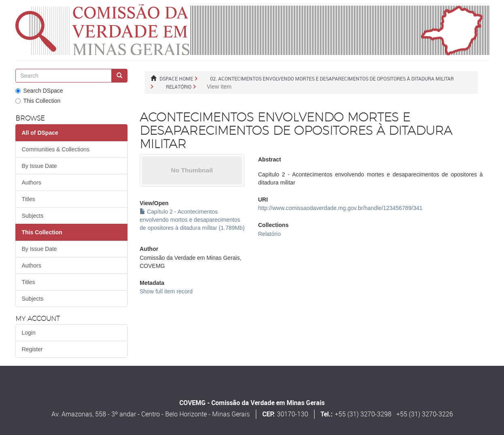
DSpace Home (176, 79)
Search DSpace (39, 91)
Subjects (33, 216)
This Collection (38, 101)
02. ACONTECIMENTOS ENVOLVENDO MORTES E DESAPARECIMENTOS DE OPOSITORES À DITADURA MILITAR (332, 79)
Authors (32, 182)
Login (29, 333)
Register (32, 349)
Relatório (179, 87)
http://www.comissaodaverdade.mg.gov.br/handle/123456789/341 (340, 208)
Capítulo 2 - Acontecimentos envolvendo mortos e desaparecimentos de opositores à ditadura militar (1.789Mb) (192, 220)
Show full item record (166, 291)
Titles (29, 199)
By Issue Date (39, 166)
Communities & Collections (56, 149)
